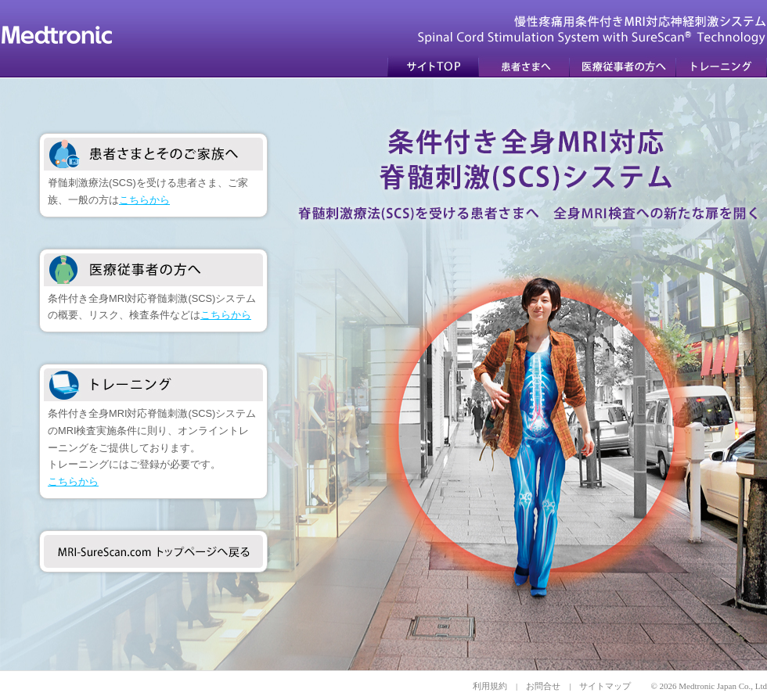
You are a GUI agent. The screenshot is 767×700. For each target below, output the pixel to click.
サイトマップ (605, 686)
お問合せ (543, 686)
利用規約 (490, 686)
